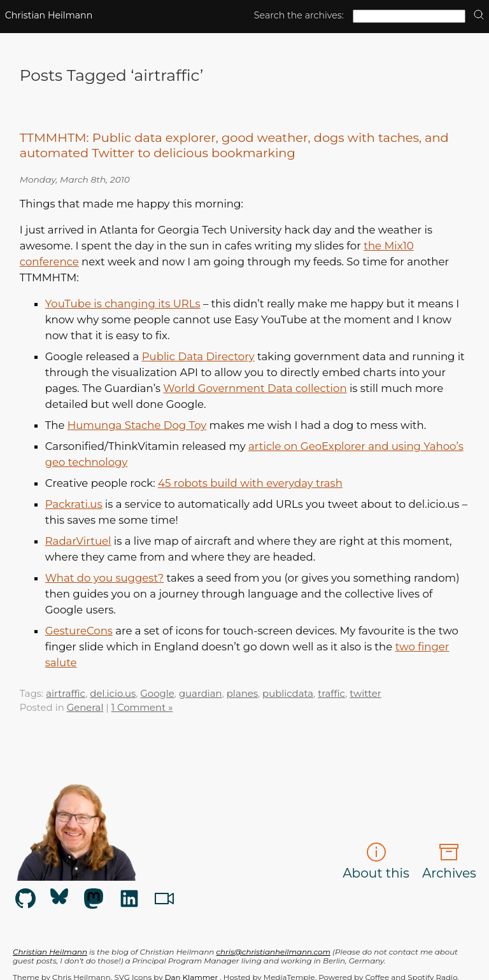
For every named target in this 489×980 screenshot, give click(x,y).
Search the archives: (299, 15)
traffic (331, 694)
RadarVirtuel (78, 541)
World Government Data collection (255, 388)
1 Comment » (142, 708)
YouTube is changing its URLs (123, 304)
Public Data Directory (198, 356)
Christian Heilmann (49, 15)
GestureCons (79, 631)
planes (242, 694)
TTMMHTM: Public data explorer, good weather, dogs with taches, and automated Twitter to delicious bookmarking (234, 145)
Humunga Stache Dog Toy (137, 425)
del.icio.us (113, 694)
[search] (479, 16)
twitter (365, 694)
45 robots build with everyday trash (250, 483)
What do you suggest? (105, 578)
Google (157, 694)
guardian (201, 694)
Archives (449, 861)
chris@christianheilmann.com (273, 952)
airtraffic (66, 694)
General (85, 708)
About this (376, 861)
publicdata (288, 694)
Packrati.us (74, 504)
